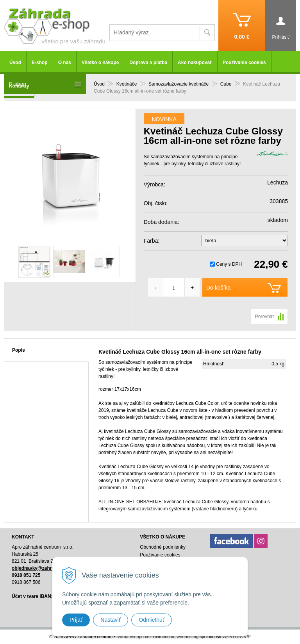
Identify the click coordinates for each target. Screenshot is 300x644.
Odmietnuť (152, 620)
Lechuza (278, 182)
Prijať (76, 620)
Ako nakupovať (195, 63)
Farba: (152, 241)
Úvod (15, 63)
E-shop (40, 63)
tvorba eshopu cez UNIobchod (145, 637)
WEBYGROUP (237, 637)
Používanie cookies (244, 63)
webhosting (187, 637)
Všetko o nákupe (100, 63)
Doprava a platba (148, 63)
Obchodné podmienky (163, 547)
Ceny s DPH (229, 264)
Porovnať (265, 317)
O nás (65, 63)
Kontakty (19, 86)
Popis (19, 350)
